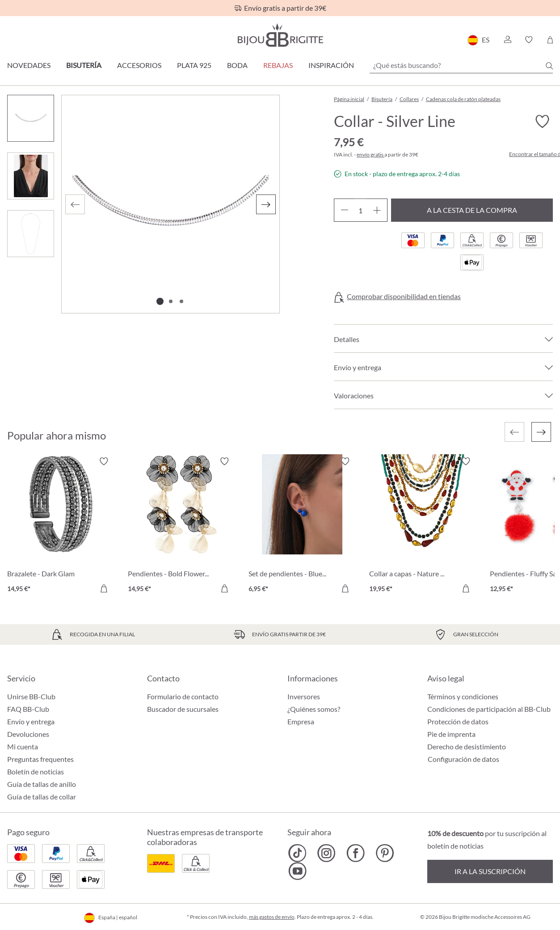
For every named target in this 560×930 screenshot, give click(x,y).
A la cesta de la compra (472, 210)
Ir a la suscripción (490, 871)
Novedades (29, 65)
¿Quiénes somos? (314, 709)
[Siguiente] (266, 204)
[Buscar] (549, 66)
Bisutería (84, 65)
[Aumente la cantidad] (377, 210)
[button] (507, 40)
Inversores (304, 696)
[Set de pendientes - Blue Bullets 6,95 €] (302, 526)
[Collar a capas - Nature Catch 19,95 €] (423, 526)
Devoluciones (28, 734)
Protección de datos (458, 721)
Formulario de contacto (183, 696)
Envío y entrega (31, 721)
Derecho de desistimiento (467, 746)
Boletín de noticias (36, 771)
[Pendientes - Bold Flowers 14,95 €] (181, 526)
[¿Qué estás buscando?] (461, 65)
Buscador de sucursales (183, 709)
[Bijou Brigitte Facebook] (356, 853)
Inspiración (331, 65)
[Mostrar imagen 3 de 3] (181, 301)
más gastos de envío (272, 917)
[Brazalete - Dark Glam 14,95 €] (61, 526)
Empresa (301, 721)
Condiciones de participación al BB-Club (489, 709)
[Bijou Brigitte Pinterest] (385, 853)
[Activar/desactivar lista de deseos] (542, 122)
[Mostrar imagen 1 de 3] (160, 301)
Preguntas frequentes (40, 759)
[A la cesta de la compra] (104, 588)
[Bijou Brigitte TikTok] (297, 853)
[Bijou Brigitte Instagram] (326, 853)
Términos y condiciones (463, 696)
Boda (237, 65)
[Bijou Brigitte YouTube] (297, 871)
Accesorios (139, 65)
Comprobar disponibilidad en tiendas (404, 296)
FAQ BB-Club (28, 709)
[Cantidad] (361, 210)
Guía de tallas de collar (42, 797)
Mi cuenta (23, 746)
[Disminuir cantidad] (344, 210)
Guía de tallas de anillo (42, 784)
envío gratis (371, 154)
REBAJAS (278, 65)
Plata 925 (194, 65)
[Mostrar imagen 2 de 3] (171, 301)
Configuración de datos (463, 759)
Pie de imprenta (451, 734)
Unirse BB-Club (31, 696)
